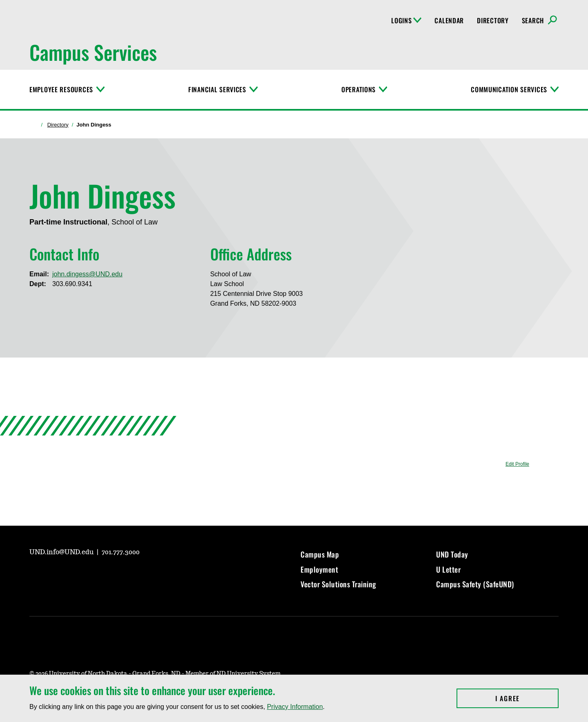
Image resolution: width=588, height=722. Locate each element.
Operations (359, 89)
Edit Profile (517, 464)
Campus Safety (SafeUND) (475, 584)
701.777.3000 (121, 552)
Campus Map (320, 554)
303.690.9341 (72, 284)
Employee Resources (61, 89)
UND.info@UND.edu (62, 552)
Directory (493, 20)
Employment (319, 569)
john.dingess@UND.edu (87, 274)
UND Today (452, 554)
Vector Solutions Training (339, 584)
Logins (406, 20)
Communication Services (509, 89)
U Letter (448, 569)
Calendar (449, 20)
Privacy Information (295, 707)
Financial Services (217, 89)
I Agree (527, 698)
